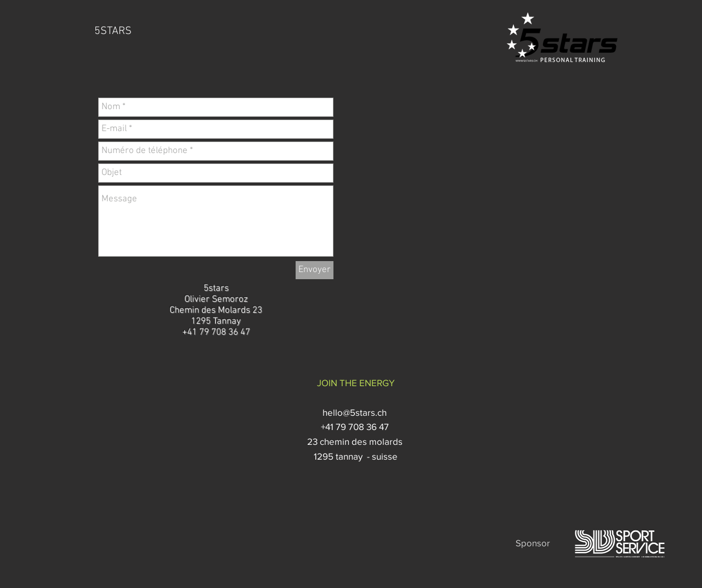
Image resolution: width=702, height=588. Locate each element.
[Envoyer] (315, 270)
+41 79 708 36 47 (356, 426)
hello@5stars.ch (356, 412)
